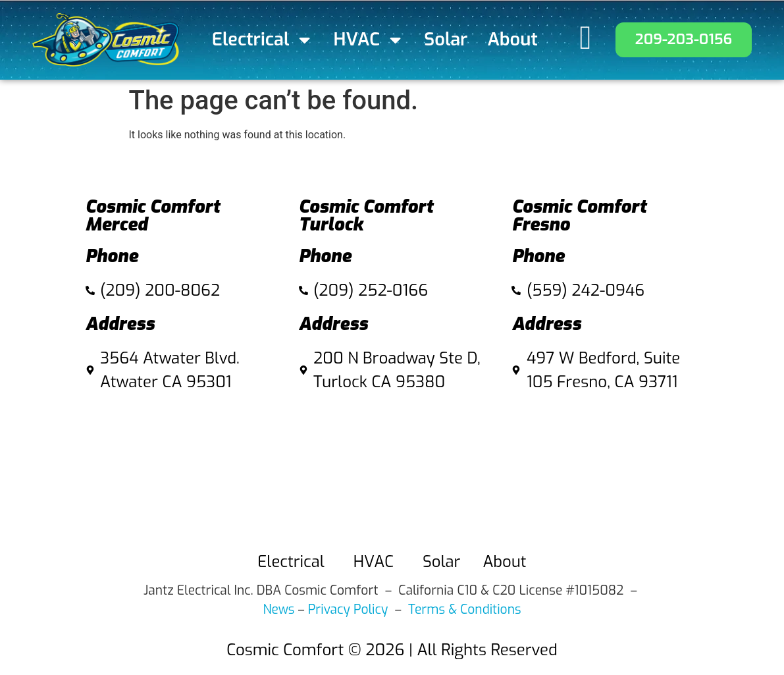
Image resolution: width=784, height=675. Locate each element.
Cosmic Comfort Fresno (579, 216)
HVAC (369, 40)
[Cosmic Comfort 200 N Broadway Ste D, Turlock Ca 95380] (392, 468)
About (513, 40)
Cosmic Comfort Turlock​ (366, 216)
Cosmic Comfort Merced (153, 216)
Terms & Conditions (464, 609)
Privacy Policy (348, 609)
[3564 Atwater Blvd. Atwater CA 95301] (179, 468)
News (278, 609)
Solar (446, 40)
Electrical (263, 40)
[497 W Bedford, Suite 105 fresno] (605, 468)
